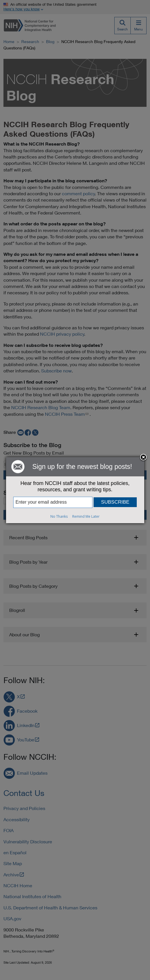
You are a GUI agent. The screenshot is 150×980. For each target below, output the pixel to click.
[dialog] (75, 490)
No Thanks (59, 516)
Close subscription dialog (143, 458)
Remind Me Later (86, 516)
